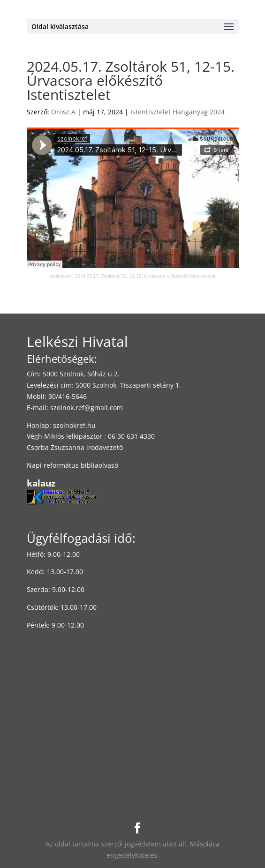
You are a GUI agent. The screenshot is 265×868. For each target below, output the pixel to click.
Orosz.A (63, 112)
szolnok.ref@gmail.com (87, 408)
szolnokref (61, 276)
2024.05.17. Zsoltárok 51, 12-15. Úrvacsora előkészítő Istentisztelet (145, 276)
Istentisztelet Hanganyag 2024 (178, 112)
